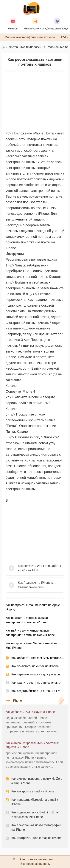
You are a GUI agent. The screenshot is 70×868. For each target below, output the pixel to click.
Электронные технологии (24, 47)
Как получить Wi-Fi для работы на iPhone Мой (39, 568)
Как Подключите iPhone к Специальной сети (35, 585)
